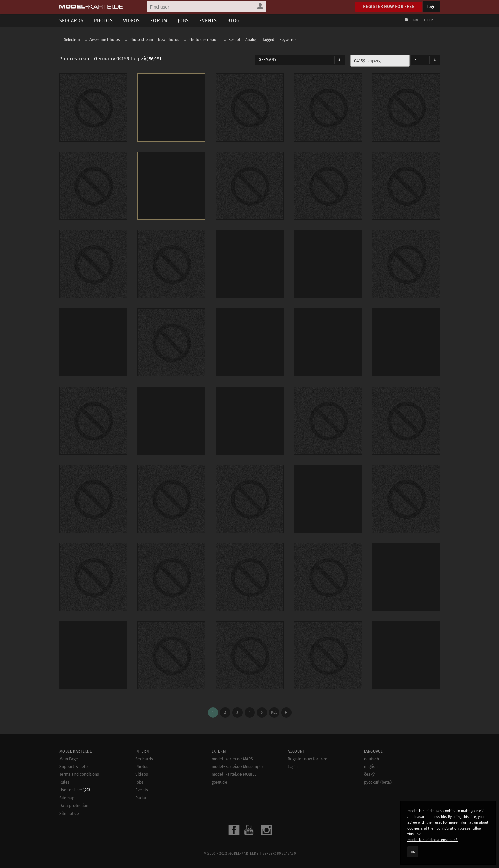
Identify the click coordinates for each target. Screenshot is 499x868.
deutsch (371, 759)
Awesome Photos (105, 40)
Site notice (69, 814)
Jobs (183, 21)
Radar (141, 798)
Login (431, 7)
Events (208, 21)
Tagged (268, 40)
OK (413, 852)
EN (416, 20)
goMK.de (219, 782)
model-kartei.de (243, 854)
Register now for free (389, 7)
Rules (64, 782)
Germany (267, 60)
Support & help (73, 767)
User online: (75, 790)
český (369, 774)
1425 (274, 712)
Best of (234, 40)
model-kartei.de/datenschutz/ (433, 840)
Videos (132, 21)
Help (429, 20)
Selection (72, 40)
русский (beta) (378, 782)
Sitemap (67, 798)
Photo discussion (204, 40)
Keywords (288, 40)
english (371, 767)
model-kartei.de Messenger (237, 767)
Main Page (69, 759)
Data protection (74, 806)
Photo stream (141, 40)
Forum (159, 21)
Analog (251, 40)
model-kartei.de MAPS (232, 759)
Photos (103, 21)
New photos (168, 40)
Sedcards (71, 21)
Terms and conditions (79, 774)
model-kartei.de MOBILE (234, 774)
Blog (234, 21)
